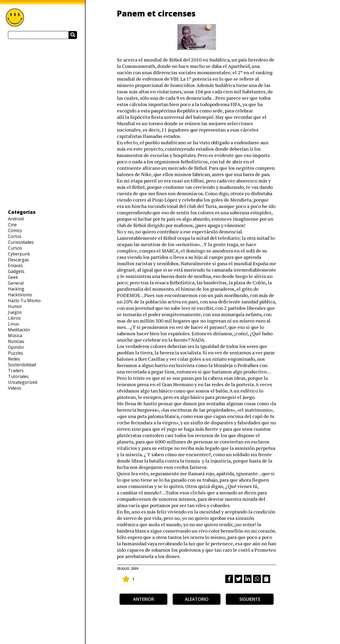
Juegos (15, 312)
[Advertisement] (42, 124)
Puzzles (16, 353)
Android (16, 219)
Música (15, 336)
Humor (15, 306)
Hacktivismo (20, 295)
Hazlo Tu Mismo (24, 301)
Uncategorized (23, 382)
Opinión (16, 347)
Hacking (16, 289)
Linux (13, 324)
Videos (15, 388)
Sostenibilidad (22, 365)
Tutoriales (18, 376)
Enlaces (15, 266)
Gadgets (16, 271)
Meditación (19, 330)
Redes (14, 359)
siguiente (250, 599)
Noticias (16, 341)
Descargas (18, 260)
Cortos (15, 236)
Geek (13, 277)
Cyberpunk (19, 254)
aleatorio (197, 599)
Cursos (15, 248)
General (16, 283)
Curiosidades (21, 242)
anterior (144, 599)
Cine (12, 225)
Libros (14, 318)
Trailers (16, 371)
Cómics (15, 230)
